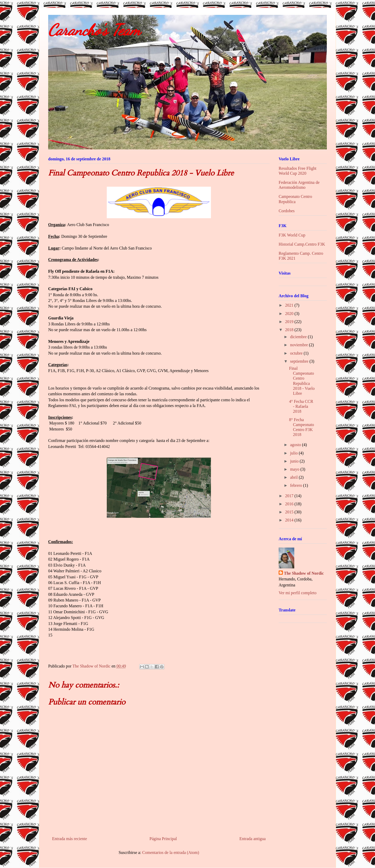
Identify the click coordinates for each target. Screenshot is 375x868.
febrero (297, 485)
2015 (290, 512)
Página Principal (163, 839)
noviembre (299, 345)
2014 (290, 520)
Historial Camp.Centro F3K (302, 244)
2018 (290, 330)
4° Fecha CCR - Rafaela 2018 (301, 406)
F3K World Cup (292, 235)
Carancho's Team (94, 30)
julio (294, 453)
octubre (297, 353)
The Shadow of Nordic (304, 573)
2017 (290, 496)
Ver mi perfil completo (298, 593)
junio (295, 461)
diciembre (299, 337)
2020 (290, 314)
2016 (290, 504)
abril (294, 477)
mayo (295, 469)
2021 (290, 305)
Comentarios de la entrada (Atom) (171, 852)
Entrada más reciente (70, 839)
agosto (296, 445)
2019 (290, 322)
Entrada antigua (252, 839)
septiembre (300, 361)
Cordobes (287, 211)
